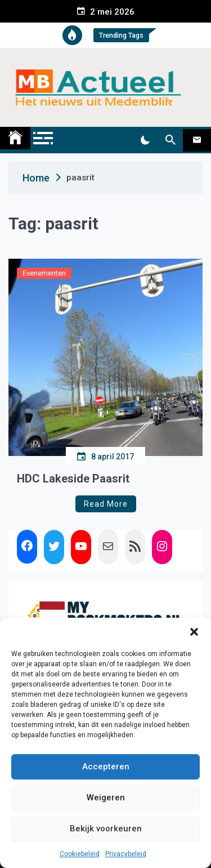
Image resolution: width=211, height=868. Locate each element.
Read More (106, 504)
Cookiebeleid (80, 854)
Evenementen (44, 273)
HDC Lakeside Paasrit (73, 479)
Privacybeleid (126, 854)
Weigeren (106, 798)
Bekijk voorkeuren (106, 829)
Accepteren (106, 767)
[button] (194, 632)
